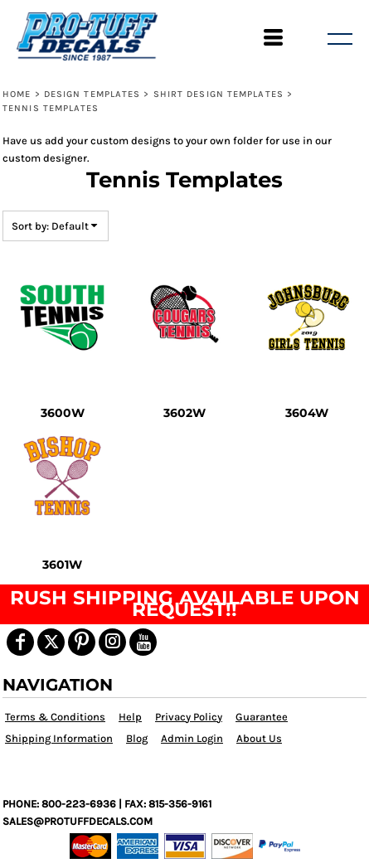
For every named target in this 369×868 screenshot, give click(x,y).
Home (17, 94)
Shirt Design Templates (218, 94)
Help (130, 717)
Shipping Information (59, 738)
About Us (259, 738)
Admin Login (192, 738)
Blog (137, 738)
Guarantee (262, 717)
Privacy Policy (189, 717)
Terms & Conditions (55, 717)
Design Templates (92, 94)
